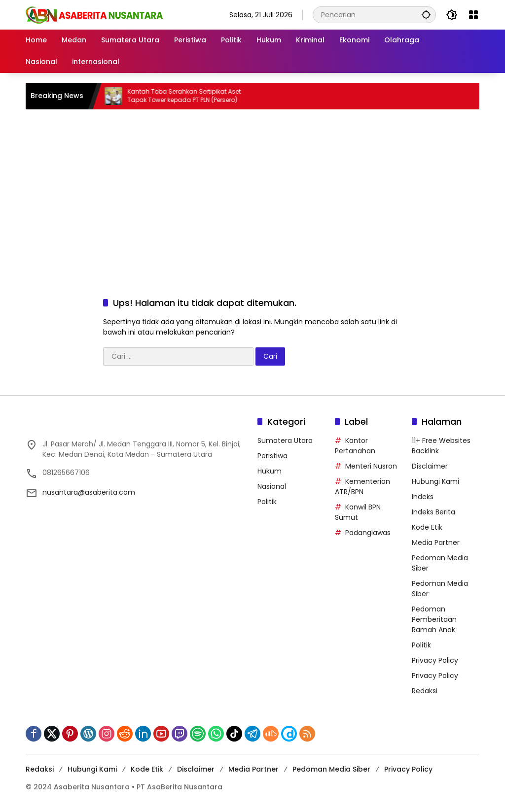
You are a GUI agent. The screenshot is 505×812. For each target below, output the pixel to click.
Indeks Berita (433, 512)
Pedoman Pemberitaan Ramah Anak (434, 619)
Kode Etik (427, 527)
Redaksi (425, 691)
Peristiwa (272, 456)
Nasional (272, 486)
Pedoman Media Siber (331, 769)
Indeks (423, 497)
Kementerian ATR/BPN (362, 487)
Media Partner (436, 542)
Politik (267, 502)
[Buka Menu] (473, 15)
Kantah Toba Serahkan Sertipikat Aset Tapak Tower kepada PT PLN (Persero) (190, 96)
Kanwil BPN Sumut (358, 512)
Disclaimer (430, 466)
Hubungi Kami (435, 481)
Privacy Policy (435, 660)
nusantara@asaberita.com (89, 492)
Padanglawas (368, 533)
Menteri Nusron (371, 466)
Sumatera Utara (285, 440)
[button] (426, 15)
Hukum (270, 471)
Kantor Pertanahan (355, 446)
